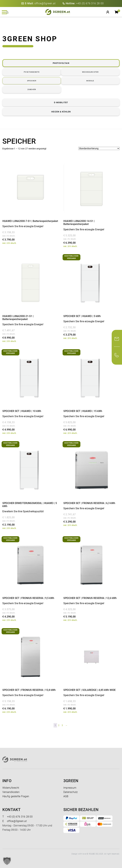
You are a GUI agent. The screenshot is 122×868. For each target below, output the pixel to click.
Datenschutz (71, 792)
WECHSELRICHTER (90, 72)
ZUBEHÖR (32, 89)
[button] (7, 861)
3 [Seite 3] (62, 725)
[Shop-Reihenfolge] (99, 148)
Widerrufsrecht (11, 788)
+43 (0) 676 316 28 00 (85, 3)
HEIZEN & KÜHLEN (61, 112)
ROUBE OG (93, 854)
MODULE (90, 81)
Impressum (70, 788)
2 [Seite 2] (59, 725)
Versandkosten (11, 792)
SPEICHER (32, 81)
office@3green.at (40, 3)
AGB (66, 796)
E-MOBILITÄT (61, 102)
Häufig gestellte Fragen (16, 796)
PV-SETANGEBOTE (32, 72)
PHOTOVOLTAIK (61, 63)
